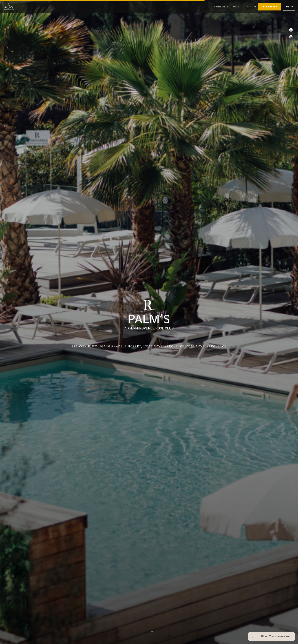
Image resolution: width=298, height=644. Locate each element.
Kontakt (251, 7)
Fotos (235, 7)
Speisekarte (221, 7)
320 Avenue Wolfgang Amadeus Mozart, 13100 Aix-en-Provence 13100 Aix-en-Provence (149, 346)
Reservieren (269, 7)
